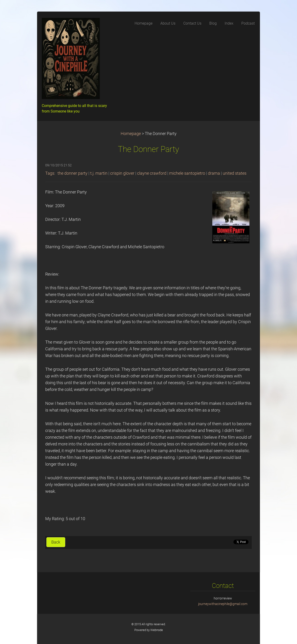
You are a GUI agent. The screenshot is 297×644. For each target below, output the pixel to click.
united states (235, 173)
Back (56, 542)
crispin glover (122, 173)
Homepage (131, 134)
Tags (50, 173)
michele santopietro (187, 173)
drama (214, 173)
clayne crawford (152, 173)
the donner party (73, 173)
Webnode (157, 630)
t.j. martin (99, 173)
